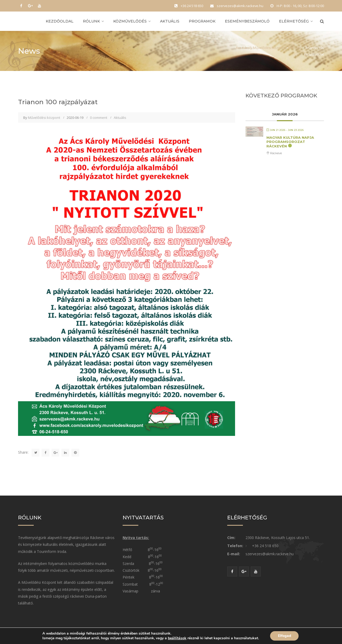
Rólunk (91, 21)
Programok (202, 21)
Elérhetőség (294, 21)
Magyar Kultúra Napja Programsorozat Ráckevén (290, 142)
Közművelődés (130, 21)
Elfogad (284, 636)
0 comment (99, 118)
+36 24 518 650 (265, 546)
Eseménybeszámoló (247, 21)
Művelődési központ (44, 118)
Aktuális (170, 21)
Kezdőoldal (60, 21)
